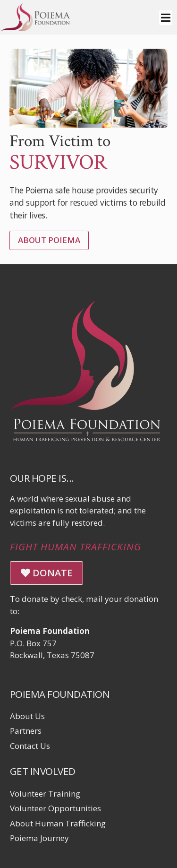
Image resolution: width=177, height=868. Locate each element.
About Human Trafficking (58, 823)
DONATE (46, 573)
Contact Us (30, 746)
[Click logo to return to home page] (35, 28)
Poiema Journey (39, 838)
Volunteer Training (45, 794)
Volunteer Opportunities (55, 808)
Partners (26, 731)
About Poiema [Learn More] (49, 240)
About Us (27, 716)
